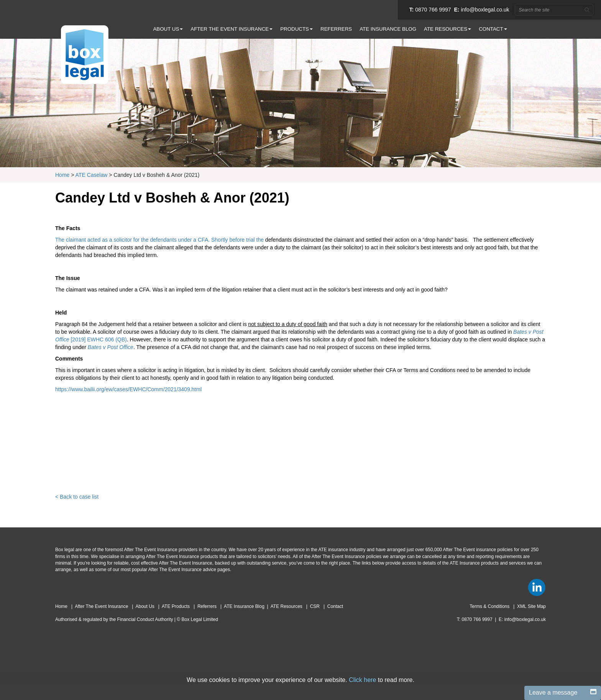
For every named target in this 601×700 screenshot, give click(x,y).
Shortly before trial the (238, 240)
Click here (362, 680)
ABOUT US (168, 29)
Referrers (208, 606)
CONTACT (493, 29)
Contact (335, 606)
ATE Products (176, 606)
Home (62, 175)
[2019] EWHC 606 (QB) (99, 339)
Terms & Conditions (490, 606)
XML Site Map (531, 606)
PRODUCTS (296, 29)
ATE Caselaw (92, 175)
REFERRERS (336, 29)
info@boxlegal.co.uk (485, 10)
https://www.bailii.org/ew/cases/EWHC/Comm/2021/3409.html (128, 389)
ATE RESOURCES (447, 29)
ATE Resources (287, 606)
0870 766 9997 (433, 10)
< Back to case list (77, 497)
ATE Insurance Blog (244, 606)
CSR (316, 606)
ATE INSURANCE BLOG (388, 29)
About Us (145, 606)
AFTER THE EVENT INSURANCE (232, 29)
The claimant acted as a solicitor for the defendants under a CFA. (133, 240)
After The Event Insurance (102, 606)
